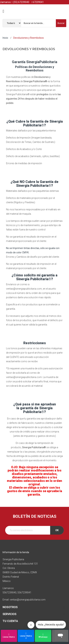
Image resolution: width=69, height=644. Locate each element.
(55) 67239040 (20, 2)
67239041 (38, 2)
